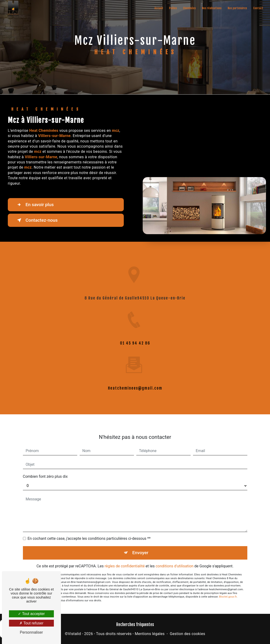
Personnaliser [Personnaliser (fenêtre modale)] (31, 632)
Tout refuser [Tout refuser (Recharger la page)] (31, 623)
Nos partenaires (237, 8)
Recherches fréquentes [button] (135, 624)
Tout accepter (31, 614)
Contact (258, 8)
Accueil (159, 8)
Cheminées (189, 8)
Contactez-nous (36, 220)
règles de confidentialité (125, 561)
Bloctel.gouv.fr (228, 591)
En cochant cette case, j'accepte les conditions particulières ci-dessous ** (89, 533)
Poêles (173, 8)
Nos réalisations (212, 8)
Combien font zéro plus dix (45, 471)
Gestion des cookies (188, 634)
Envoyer (140, 547)
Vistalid (74, 634)
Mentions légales (150, 634)
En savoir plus (34, 205)
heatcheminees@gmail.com (135, 383)
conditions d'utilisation (175, 561)
